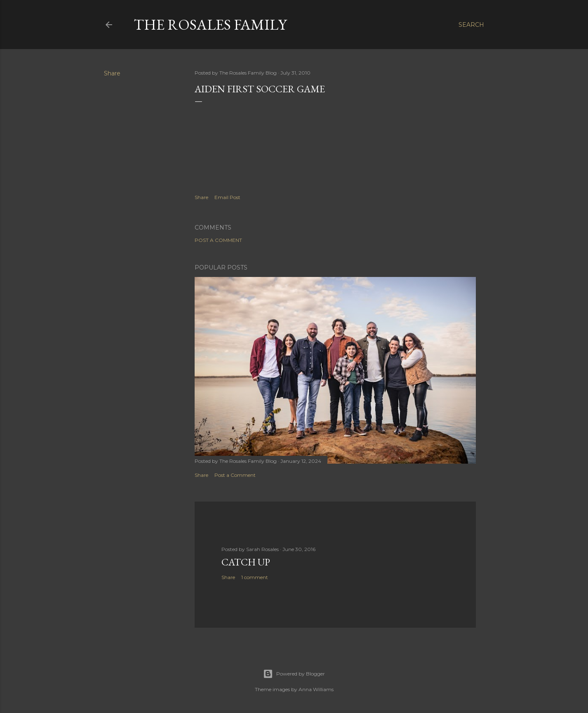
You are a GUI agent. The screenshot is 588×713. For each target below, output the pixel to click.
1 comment (255, 577)
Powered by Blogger (294, 674)
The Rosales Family (210, 25)
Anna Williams (316, 689)
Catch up (246, 562)
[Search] (471, 25)
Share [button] (112, 73)
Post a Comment (218, 240)
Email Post (227, 197)
